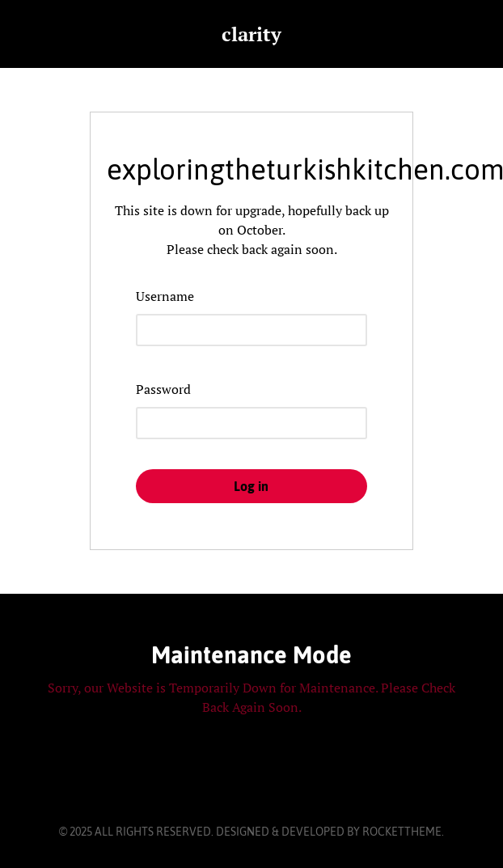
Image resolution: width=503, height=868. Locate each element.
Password (163, 389)
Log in (251, 486)
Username (165, 296)
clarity (251, 34)
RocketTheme (402, 832)
